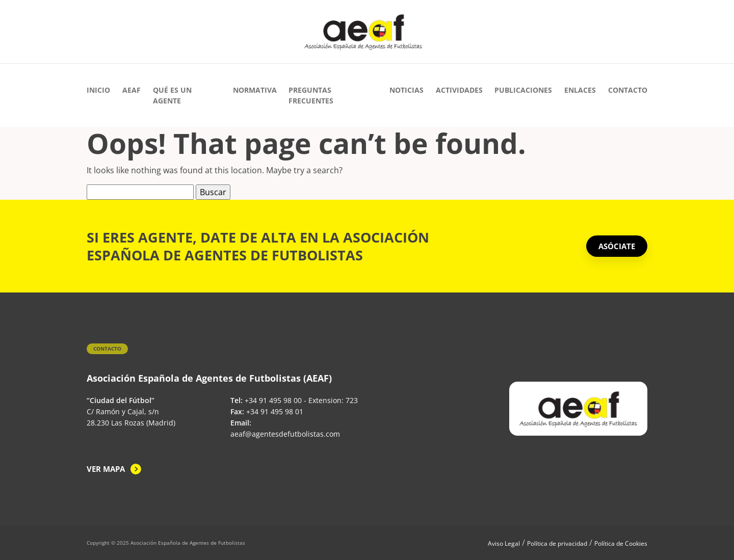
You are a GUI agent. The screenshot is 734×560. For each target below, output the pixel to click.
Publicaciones (523, 90)
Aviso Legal (504, 543)
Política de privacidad (557, 543)
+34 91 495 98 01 (275, 411)
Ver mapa (106, 469)
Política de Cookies (621, 543)
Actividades (459, 90)
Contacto (628, 90)
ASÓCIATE (617, 246)
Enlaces (580, 90)
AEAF (132, 90)
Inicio (98, 90)
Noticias (407, 90)
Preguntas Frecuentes (311, 95)
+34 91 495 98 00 (273, 400)
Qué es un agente (172, 95)
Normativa (255, 90)
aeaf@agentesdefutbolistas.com (285, 434)
